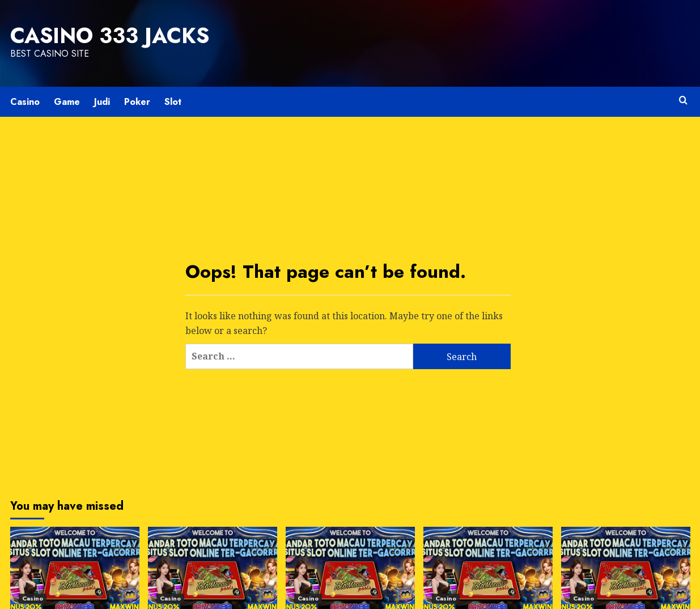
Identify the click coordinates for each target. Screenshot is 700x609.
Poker (137, 102)
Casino (25, 102)
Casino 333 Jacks (110, 36)
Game (67, 102)
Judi (102, 102)
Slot (173, 102)
